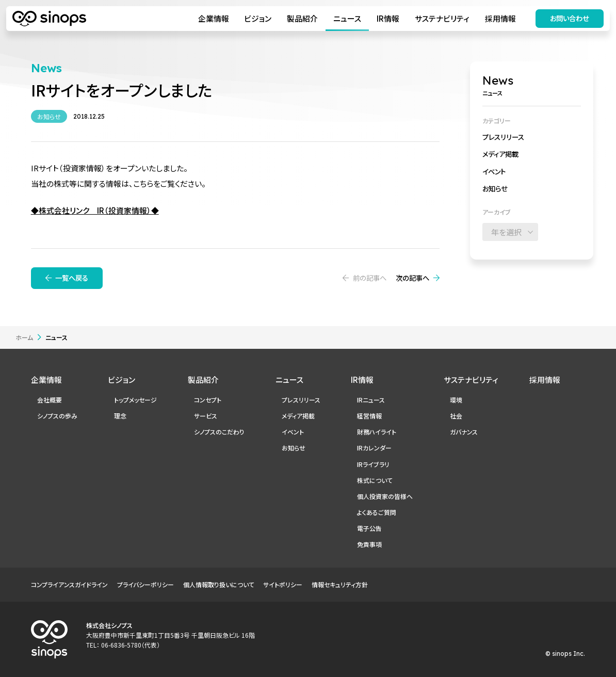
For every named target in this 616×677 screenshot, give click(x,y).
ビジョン (258, 18)
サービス (206, 416)
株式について (375, 480)
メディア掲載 (500, 154)
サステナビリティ (442, 18)
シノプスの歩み (57, 416)
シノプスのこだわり (219, 432)
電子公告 (369, 528)
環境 (456, 400)
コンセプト (208, 400)
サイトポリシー (283, 584)
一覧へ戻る (72, 278)
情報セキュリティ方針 (340, 584)
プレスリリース (503, 137)
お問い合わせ (570, 18)
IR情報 (388, 18)
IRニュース (371, 400)
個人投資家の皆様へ (385, 496)
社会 (456, 416)
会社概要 (50, 400)
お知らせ (495, 188)
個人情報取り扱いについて (219, 584)
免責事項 (369, 544)
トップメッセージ (135, 400)
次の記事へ (412, 278)
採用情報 (500, 18)
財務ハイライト (377, 432)
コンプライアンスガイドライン (69, 584)
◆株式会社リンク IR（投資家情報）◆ (95, 210)
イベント (494, 171)
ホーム (24, 337)
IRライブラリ (373, 464)
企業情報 (214, 18)
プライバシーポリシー (145, 584)
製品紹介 (302, 18)
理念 (120, 416)
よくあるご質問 (377, 512)
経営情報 (369, 416)
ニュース (347, 18)
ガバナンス (464, 432)
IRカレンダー (374, 448)
